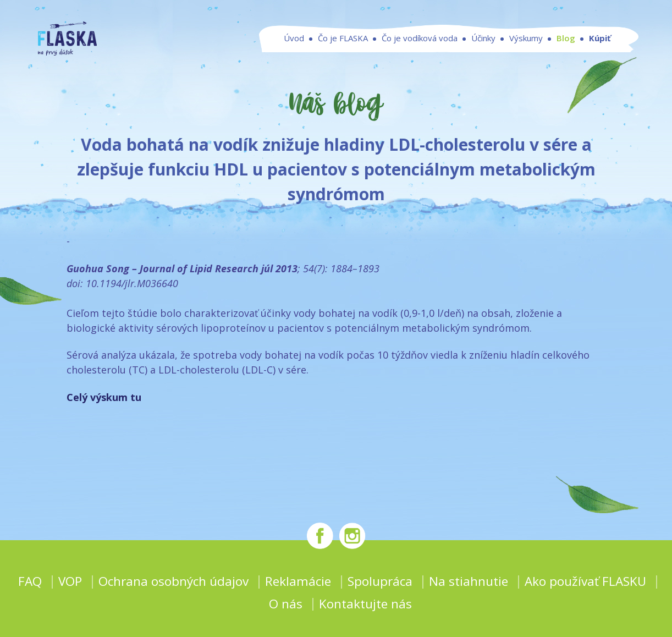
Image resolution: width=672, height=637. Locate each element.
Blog (566, 48)
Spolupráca (380, 581)
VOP (70, 581)
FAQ (30, 581)
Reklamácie (298, 581)
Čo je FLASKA (343, 48)
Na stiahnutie (469, 581)
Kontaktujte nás (365, 604)
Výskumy (526, 48)
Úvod (294, 48)
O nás (286, 604)
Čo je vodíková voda (420, 48)
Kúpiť (600, 48)
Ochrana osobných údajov (173, 581)
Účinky (483, 48)
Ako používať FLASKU (585, 581)
